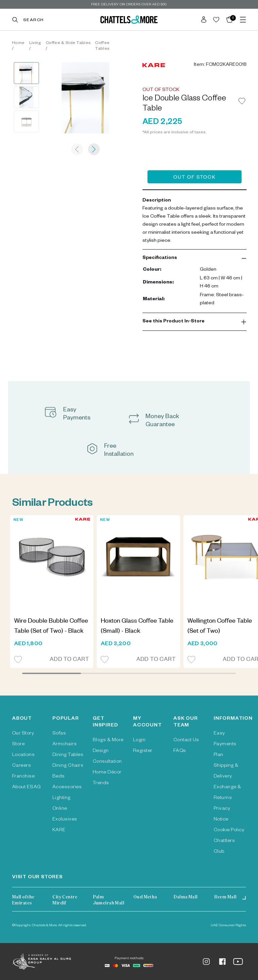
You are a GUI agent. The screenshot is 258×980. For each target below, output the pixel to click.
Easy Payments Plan (225, 745)
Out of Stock (195, 178)
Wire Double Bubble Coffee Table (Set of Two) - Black (51, 627)
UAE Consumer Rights (228, 926)
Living (35, 43)
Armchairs (64, 745)
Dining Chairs (68, 766)
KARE (59, 831)
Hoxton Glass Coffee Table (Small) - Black (137, 627)
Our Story (23, 734)
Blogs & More (108, 741)
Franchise (23, 777)
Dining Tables (68, 755)
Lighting (61, 798)
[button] (195, 258)
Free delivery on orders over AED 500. (129, 4)
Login (139, 741)
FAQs (180, 751)
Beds (59, 777)
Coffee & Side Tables (68, 43)
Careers (21, 766)
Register (143, 751)
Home (18, 43)
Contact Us (186, 741)
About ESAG (27, 788)
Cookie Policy (229, 831)
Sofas (59, 734)
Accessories (67, 788)
